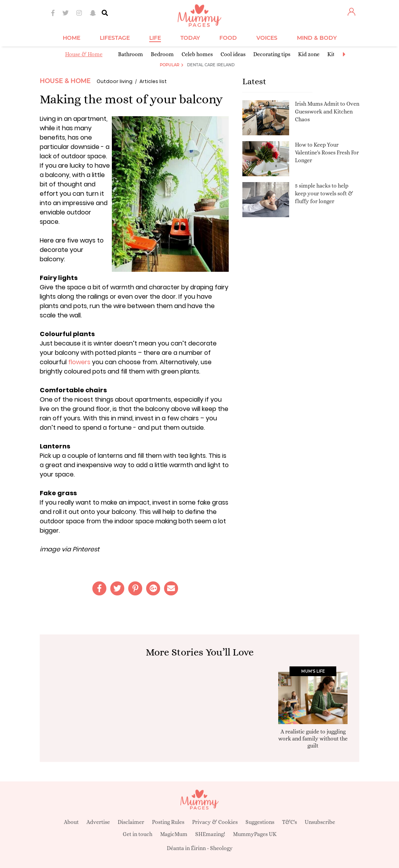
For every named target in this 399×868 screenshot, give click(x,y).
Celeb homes (197, 54)
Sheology (221, 848)
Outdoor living (115, 81)
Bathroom (131, 54)
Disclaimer (131, 822)
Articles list (153, 81)
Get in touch (138, 834)
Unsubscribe (320, 822)
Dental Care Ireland (211, 65)
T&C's (290, 822)
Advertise (98, 822)
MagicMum (174, 834)
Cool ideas (233, 54)
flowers (79, 362)
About (71, 822)
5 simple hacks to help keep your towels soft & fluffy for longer (324, 193)
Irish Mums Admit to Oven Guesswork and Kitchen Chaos (327, 111)
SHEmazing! (210, 834)
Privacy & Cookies (215, 822)
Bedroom (162, 54)
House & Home (84, 54)
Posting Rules (168, 822)
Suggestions (260, 822)
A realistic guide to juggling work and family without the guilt (313, 739)
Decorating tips (272, 54)
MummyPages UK (255, 834)
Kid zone (309, 54)
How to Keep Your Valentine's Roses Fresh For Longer (327, 152)
